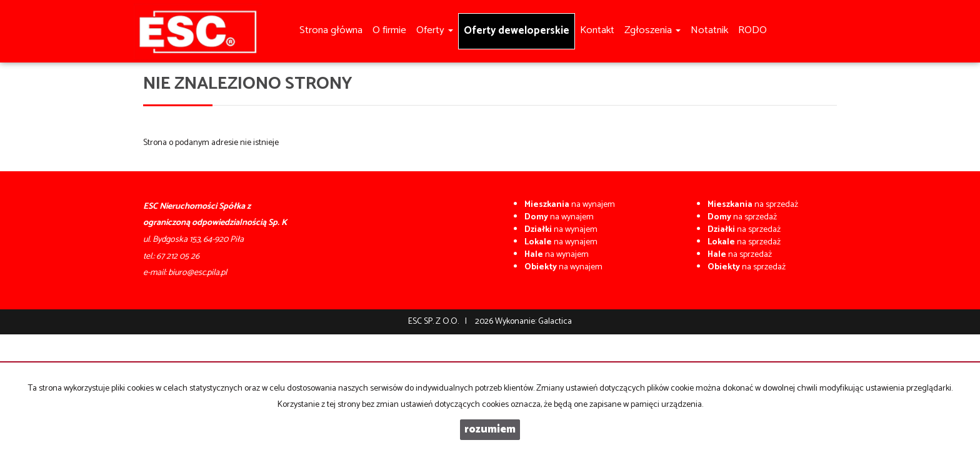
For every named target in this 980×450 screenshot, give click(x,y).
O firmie (389, 30)
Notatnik (709, 30)
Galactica (555, 322)
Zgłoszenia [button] (652, 30)
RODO (752, 30)
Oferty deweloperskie (517, 31)
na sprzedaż (753, 205)
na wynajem (570, 205)
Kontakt (597, 30)
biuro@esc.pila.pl (197, 273)
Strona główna (331, 30)
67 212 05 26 (178, 257)
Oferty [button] (435, 30)
